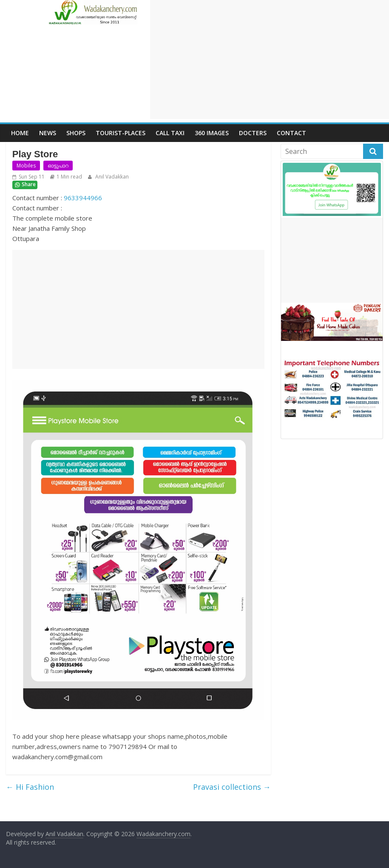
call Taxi (170, 133)
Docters (253, 133)
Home (20, 133)
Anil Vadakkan (111, 177)
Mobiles (26, 166)
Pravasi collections (232, 787)
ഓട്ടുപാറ (58, 166)
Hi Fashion (30, 787)
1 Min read (69, 177)
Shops (76, 133)
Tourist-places (121, 133)
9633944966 (83, 198)
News (48, 133)
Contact (291, 133)
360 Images (212, 133)
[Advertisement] (270, 60)
